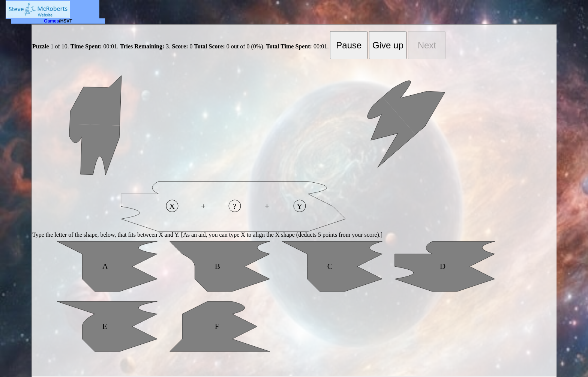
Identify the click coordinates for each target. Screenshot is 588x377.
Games (51, 21)
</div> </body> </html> (294, 201)
